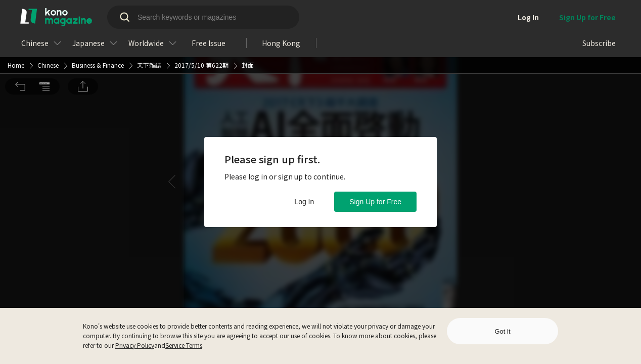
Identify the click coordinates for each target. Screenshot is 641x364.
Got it (502, 331)
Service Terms (184, 345)
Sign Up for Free (375, 202)
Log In (304, 202)
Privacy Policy (135, 345)
